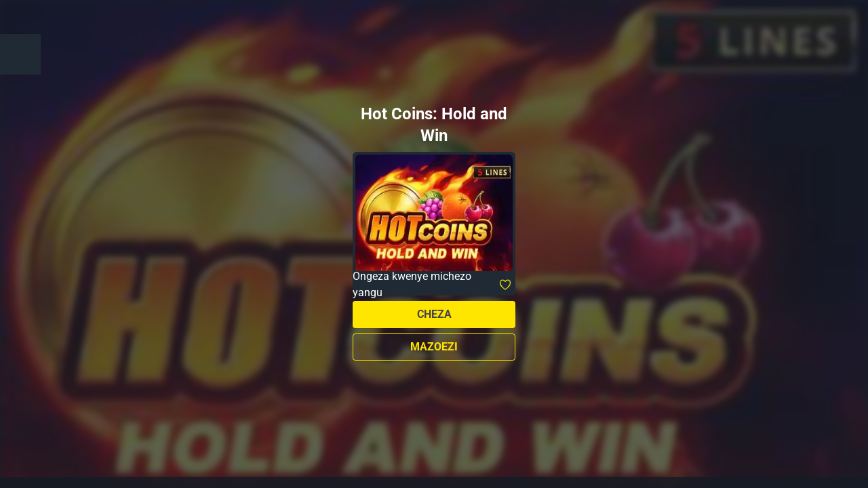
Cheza (434, 314)
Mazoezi (434, 347)
